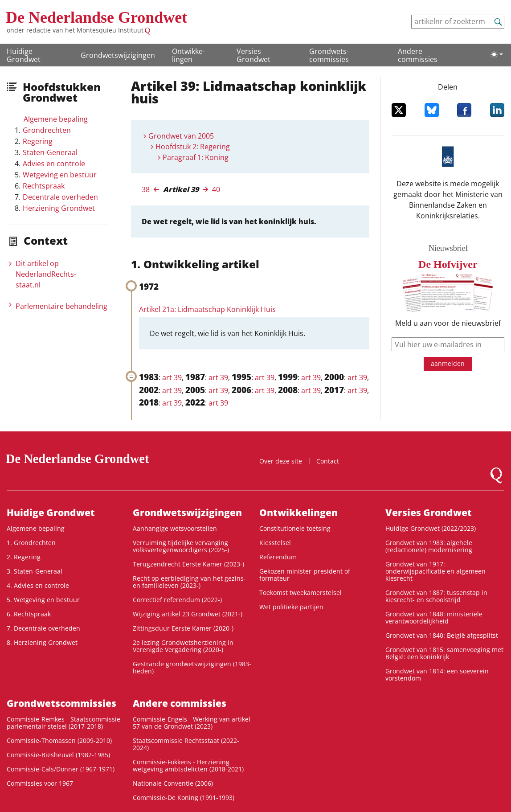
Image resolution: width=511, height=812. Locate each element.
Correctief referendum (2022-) (177, 600)
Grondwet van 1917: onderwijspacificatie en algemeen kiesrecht (435, 571)
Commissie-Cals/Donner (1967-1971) (61, 769)
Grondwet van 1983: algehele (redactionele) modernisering (429, 546)
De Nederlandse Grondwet (96, 17)
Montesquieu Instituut (110, 30)
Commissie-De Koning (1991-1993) (184, 798)
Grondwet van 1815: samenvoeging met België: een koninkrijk (444, 653)
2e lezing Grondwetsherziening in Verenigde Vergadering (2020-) (183, 646)
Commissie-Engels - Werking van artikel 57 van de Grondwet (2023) (192, 723)
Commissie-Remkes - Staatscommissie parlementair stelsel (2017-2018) (63, 723)
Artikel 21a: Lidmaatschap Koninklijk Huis (207, 309)
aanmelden (448, 363)
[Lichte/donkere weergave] (497, 54)
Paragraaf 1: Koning (196, 157)
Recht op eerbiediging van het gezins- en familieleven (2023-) (189, 582)
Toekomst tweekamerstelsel (300, 593)
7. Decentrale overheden (43, 628)
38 (146, 189)
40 (216, 189)
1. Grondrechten (31, 543)
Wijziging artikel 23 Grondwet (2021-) (188, 614)
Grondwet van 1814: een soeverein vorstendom (437, 675)
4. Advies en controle (38, 585)
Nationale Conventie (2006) (173, 783)
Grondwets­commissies (329, 55)
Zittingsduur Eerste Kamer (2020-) (183, 628)
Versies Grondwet (253, 55)
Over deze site (281, 461)
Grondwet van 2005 (181, 136)
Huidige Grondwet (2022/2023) (431, 528)
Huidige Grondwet (24, 55)
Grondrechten (47, 130)
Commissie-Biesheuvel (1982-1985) (58, 755)
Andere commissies (418, 55)
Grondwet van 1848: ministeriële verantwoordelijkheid (434, 617)
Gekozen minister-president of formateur (305, 575)
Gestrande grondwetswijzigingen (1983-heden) (192, 667)
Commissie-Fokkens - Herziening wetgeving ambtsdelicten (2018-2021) (188, 765)
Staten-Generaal (50, 152)
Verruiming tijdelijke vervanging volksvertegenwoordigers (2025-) (181, 546)
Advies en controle (54, 164)
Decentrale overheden (60, 197)
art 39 (172, 377)
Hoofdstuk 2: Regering (193, 147)
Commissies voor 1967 (40, 783)
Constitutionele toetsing (295, 528)
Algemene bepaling (56, 119)
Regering (38, 141)
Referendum (278, 557)
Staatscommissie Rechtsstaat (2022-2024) (186, 744)
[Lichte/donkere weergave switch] (497, 54)
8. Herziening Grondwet (42, 642)
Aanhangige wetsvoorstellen (175, 528)
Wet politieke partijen (291, 607)
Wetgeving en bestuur (60, 175)
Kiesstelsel (275, 543)
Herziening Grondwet (59, 208)
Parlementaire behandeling (61, 306)
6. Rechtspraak (29, 614)
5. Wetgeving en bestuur (43, 600)
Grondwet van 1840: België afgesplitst (442, 635)
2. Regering (24, 557)
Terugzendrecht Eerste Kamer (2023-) (188, 564)
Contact (328, 461)
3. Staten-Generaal (35, 571)
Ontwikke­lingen (188, 55)
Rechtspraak (44, 186)
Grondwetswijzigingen (118, 55)
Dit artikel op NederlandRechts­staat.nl (46, 274)
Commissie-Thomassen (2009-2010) (59, 740)
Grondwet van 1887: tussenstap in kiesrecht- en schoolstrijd (436, 596)
